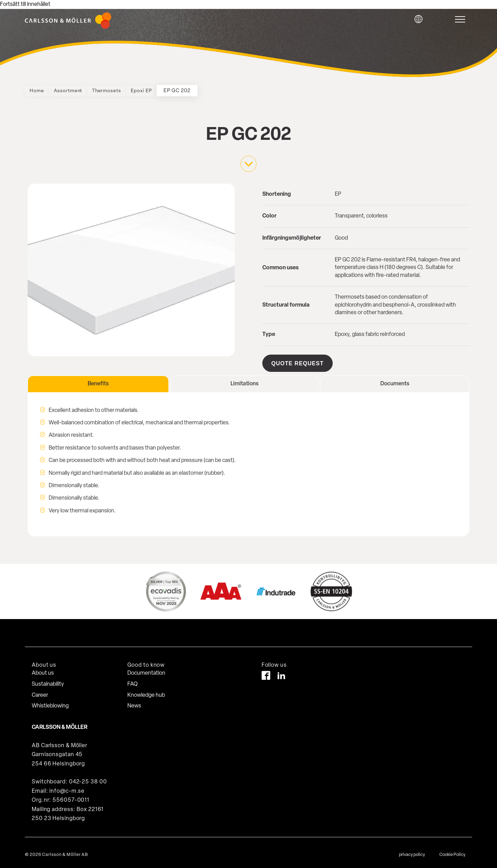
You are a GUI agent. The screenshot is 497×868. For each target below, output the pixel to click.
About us (43, 669)
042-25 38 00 (88, 778)
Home (39, 91)
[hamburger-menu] (462, 19)
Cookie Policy (452, 851)
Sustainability (48, 680)
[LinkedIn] (281, 673)
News (134, 702)
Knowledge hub (146, 691)
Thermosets (121, 91)
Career (40, 691)
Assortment (76, 91)
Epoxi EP (161, 91)
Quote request (298, 363)
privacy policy (412, 851)
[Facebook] (266, 673)
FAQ (133, 680)
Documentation (146, 669)
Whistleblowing (50, 702)
